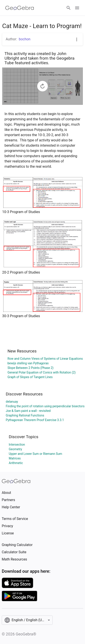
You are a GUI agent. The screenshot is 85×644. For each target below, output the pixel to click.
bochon (25, 39)
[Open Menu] (77, 8)
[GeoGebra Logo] (20, 8)
